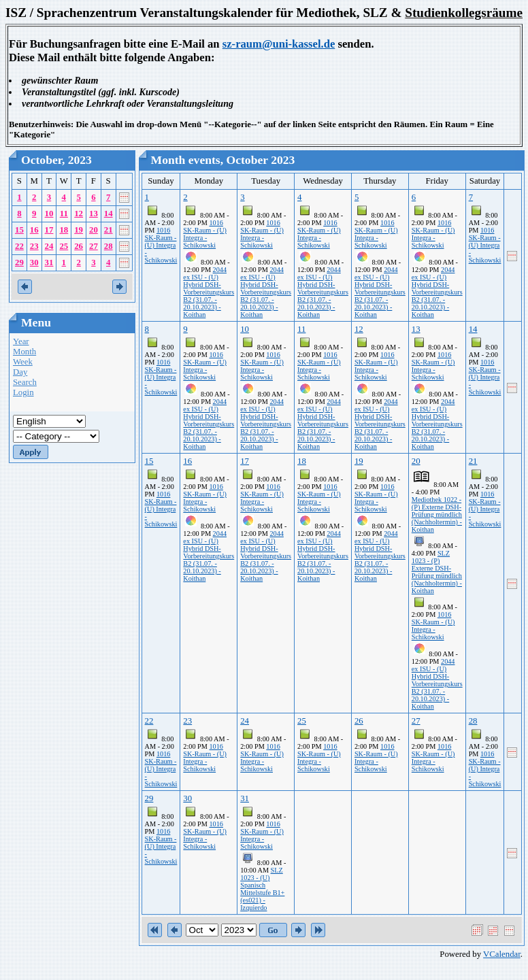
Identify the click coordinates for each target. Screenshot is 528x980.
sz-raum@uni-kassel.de (279, 44)
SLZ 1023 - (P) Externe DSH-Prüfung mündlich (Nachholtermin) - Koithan (437, 572)
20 (94, 230)
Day (20, 372)
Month (24, 352)
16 (34, 230)
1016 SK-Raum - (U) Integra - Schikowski (161, 245)
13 (94, 214)
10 (49, 214)
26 (79, 246)
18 (64, 230)
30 (34, 263)
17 (49, 230)
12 (79, 214)
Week (23, 362)
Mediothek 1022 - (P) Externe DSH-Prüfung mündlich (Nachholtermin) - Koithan (437, 514)
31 (49, 263)
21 (109, 230)
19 (79, 230)
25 (64, 246)
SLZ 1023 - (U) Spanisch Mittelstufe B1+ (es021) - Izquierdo (262, 889)
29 (19, 263)
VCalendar (502, 954)
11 (64, 214)
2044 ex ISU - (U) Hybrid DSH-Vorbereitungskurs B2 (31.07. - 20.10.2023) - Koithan (209, 292)
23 (34, 246)
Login (23, 392)
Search (25, 382)
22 (19, 246)
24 (49, 246)
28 (109, 246)
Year (21, 341)
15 (19, 230)
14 (109, 214)
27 (94, 246)
